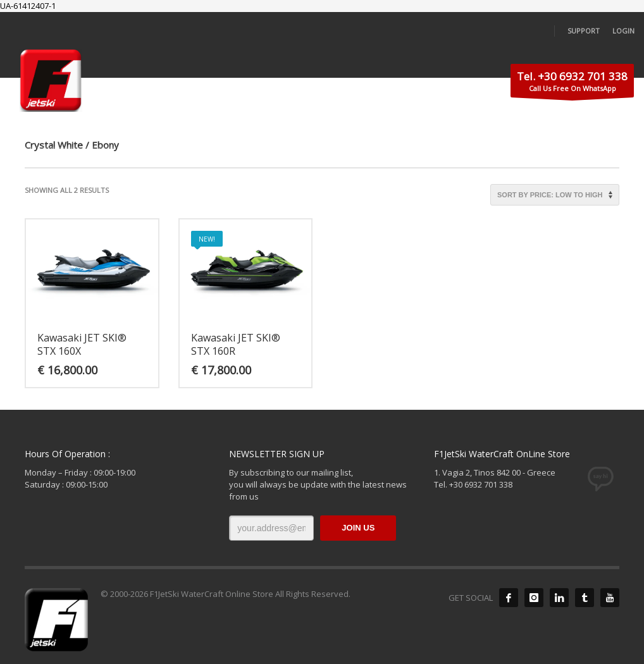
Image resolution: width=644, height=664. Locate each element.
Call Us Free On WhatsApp (572, 83)
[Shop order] (555, 195)
